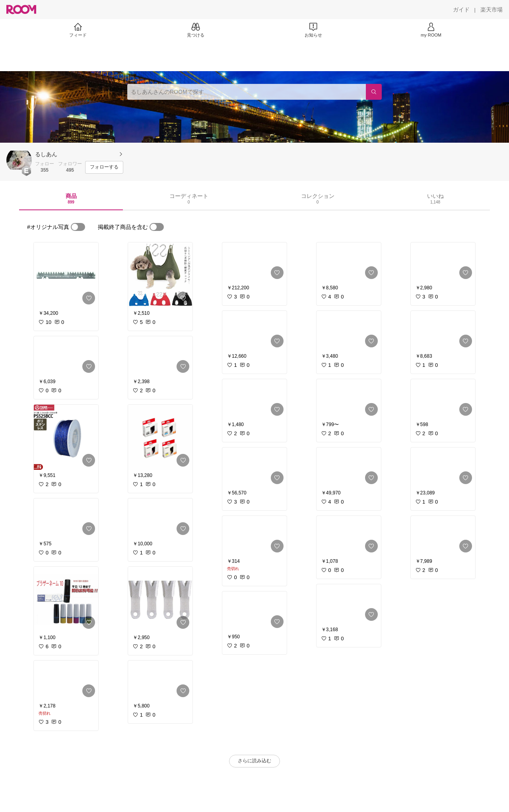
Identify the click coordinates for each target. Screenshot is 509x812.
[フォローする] (104, 167)
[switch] (78, 227)
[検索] (374, 92)
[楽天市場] (492, 10)
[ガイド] (461, 10)
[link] (66, 275)
